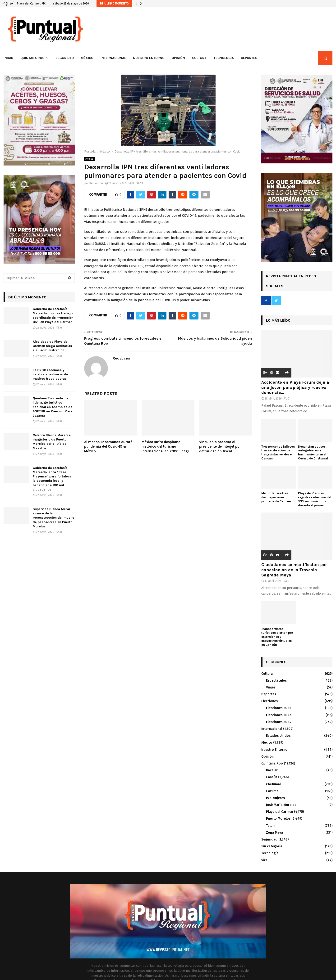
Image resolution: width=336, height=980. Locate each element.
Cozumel (273, 791)
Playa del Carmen (280, 812)
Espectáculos (276, 681)
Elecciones (269, 701)
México (87, 58)
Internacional (113, 58)
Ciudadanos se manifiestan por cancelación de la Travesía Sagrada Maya (294, 570)
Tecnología (224, 58)
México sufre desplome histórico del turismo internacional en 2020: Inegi (165, 447)
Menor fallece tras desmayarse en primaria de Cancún (276, 497)
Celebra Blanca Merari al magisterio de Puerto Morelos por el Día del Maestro (52, 442)
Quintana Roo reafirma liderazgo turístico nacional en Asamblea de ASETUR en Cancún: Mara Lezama (53, 407)
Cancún (272, 777)
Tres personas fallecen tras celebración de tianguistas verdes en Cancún (278, 452)
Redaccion (96, 183)
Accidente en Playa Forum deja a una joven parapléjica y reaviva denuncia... (295, 387)
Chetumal (273, 784)
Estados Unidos (278, 736)
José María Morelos (281, 805)
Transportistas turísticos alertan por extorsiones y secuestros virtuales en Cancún (277, 637)
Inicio (8, 58)
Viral (265, 860)
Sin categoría (272, 846)
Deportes (249, 58)
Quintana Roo (32, 58)
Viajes (271, 687)
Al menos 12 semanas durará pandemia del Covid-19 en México (108, 447)
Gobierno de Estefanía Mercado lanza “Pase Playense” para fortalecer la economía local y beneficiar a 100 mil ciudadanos (53, 479)
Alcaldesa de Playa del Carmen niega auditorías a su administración (52, 346)
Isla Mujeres (275, 798)
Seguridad (65, 58)
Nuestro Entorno (149, 58)
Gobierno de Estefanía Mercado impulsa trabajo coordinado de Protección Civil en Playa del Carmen (53, 315)
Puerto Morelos (278, 819)
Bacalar (272, 770)
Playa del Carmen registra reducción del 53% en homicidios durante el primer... (315, 499)
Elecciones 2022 (279, 715)
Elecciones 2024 (279, 722)
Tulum (271, 826)
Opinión (178, 58)
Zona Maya (274, 833)
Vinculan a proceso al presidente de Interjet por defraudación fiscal (220, 447)
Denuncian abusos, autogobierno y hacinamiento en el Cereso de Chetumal (313, 452)
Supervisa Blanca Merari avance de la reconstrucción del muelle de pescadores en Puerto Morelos (53, 518)
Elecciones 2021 (278, 708)
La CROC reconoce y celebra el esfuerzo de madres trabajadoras (50, 374)
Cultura (199, 58)
